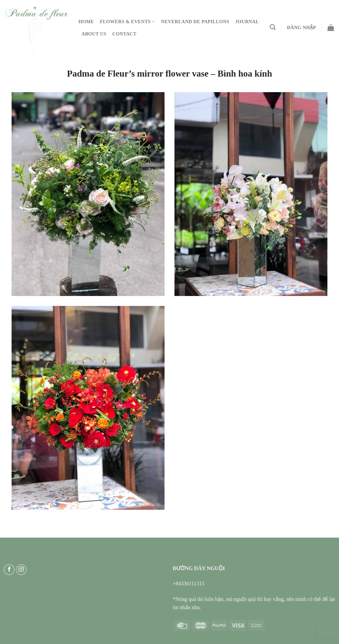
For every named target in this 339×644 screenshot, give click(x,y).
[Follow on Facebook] (9, 570)
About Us (94, 34)
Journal (247, 22)
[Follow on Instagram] (21, 570)
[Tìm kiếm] (273, 27)
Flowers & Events (128, 21)
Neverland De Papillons (195, 22)
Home (86, 22)
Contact (124, 34)
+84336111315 (189, 584)
